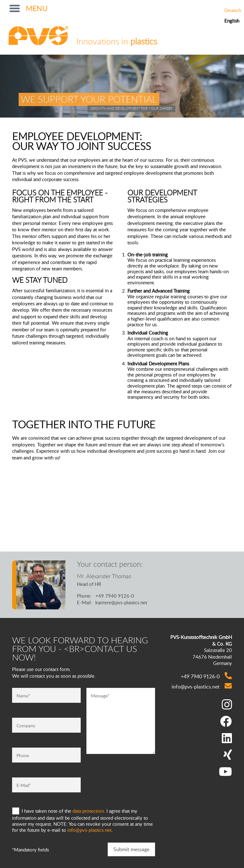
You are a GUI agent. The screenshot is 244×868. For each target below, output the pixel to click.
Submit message (131, 849)
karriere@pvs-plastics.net (121, 602)
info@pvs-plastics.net (89, 830)
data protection (88, 811)
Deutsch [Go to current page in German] (233, 10)
